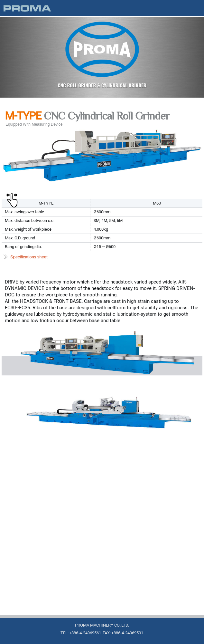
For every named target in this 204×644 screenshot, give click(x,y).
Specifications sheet (29, 257)
